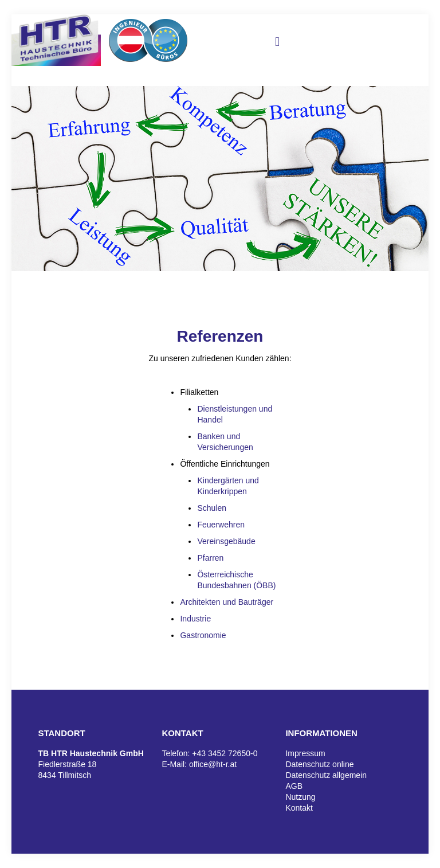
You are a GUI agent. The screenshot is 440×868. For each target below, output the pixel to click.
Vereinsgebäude (226, 541)
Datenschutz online (319, 764)
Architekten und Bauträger (227, 602)
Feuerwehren (221, 525)
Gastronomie (203, 635)
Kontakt (299, 808)
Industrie (195, 619)
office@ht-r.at (213, 764)
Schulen (212, 508)
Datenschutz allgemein (326, 775)
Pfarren (210, 558)
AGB (294, 786)
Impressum (305, 753)
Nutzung (300, 797)
